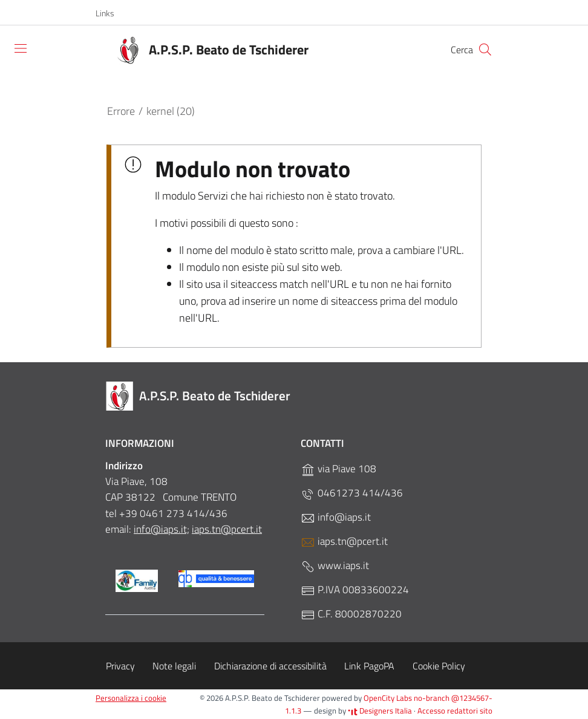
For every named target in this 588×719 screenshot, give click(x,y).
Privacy (120, 666)
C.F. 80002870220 (351, 614)
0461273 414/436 (352, 493)
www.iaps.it (335, 566)
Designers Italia (380, 711)
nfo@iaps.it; (163, 529)
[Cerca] (485, 50)
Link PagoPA (369, 666)
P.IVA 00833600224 (355, 590)
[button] (111, 13)
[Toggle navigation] (21, 48)
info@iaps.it (336, 517)
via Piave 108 (338, 469)
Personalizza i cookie (131, 698)
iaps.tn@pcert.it (227, 529)
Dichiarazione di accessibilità (270, 666)
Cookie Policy (439, 666)
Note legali (174, 666)
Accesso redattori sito (455, 711)
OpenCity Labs (389, 698)
